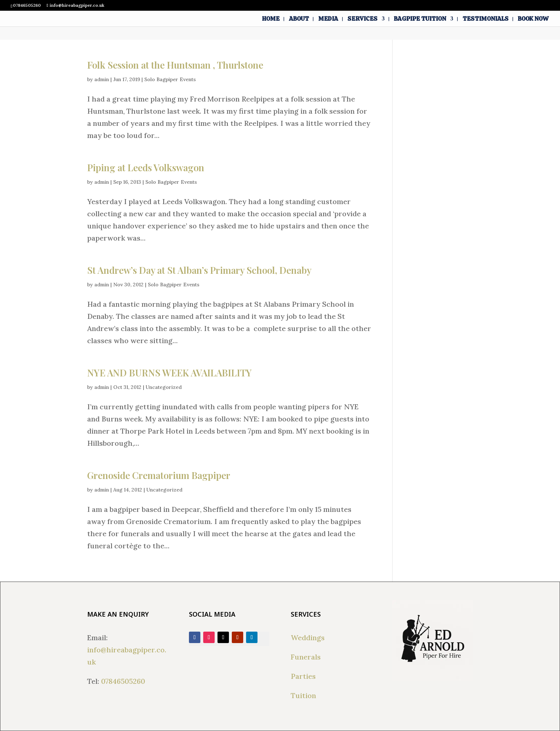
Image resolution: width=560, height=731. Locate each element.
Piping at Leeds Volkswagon (146, 167)
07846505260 (123, 681)
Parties (303, 676)
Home (271, 19)
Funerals (306, 657)
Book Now (533, 19)
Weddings (308, 638)
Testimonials (486, 19)
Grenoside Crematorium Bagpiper (159, 475)
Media (328, 19)
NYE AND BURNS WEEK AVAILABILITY (169, 373)
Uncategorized (164, 387)
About (299, 19)
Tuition (303, 695)
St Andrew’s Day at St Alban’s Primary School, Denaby (199, 270)
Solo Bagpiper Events (170, 79)
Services (362, 19)
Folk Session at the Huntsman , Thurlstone (175, 65)
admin (102, 79)
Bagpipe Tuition (420, 19)
